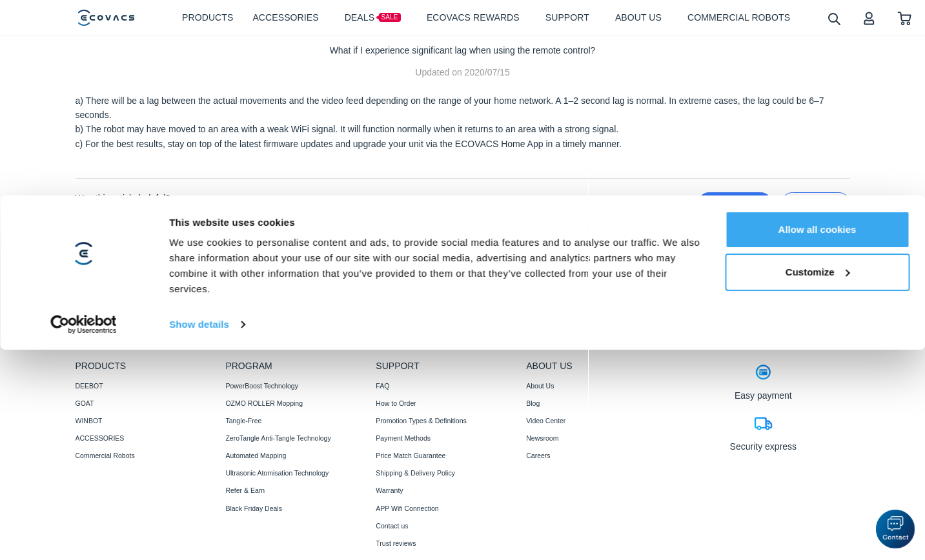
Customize (818, 289)
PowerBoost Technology (261, 386)
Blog (533, 403)
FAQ (382, 386)
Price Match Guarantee (411, 455)
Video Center (546, 421)
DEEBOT (89, 386)
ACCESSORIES (100, 438)
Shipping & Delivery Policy (415, 473)
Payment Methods (403, 438)
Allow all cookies (818, 247)
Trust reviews (396, 543)
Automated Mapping (256, 455)
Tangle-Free (243, 421)
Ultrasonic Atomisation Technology (277, 473)
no (816, 203)
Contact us (392, 526)
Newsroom (542, 438)
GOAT (85, 403)
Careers (538, 455)
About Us (540, 386)
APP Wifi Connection (407, 508)
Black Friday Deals (254, 508)
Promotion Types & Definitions (421, 421)
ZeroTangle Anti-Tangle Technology (278, 438)
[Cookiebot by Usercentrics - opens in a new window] (84, 342)
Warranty (389, 490)
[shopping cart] (905, 18)
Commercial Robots (105, 455)
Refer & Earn (245, 490)
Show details (199, 342)
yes (735, 203)
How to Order (396, 403)
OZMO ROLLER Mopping (264, 403)
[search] (834, 18)
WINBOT (89, 421)
